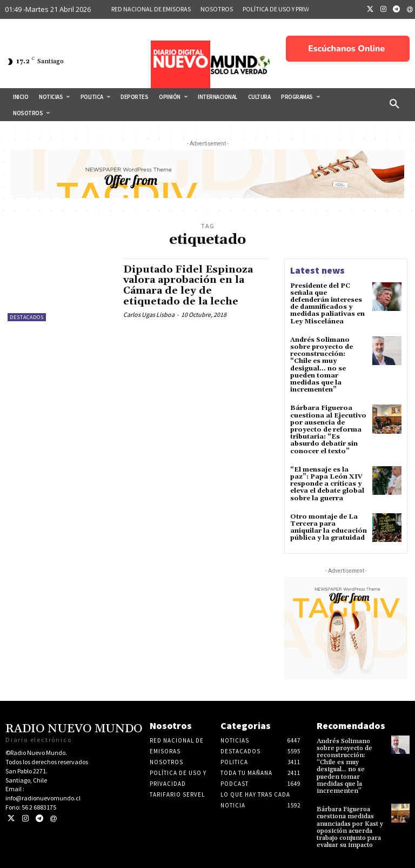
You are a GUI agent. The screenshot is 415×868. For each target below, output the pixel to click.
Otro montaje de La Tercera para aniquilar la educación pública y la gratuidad (329, 527)
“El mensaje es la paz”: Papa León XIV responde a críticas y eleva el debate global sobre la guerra (327, 483)
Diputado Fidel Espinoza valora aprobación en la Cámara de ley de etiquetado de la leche (188, 286)
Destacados (27, 317)
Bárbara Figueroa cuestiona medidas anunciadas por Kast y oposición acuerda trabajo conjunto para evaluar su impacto (350, 827)
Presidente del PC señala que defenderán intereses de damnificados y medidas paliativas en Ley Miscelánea (327, 304)
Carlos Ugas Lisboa (149, 314)
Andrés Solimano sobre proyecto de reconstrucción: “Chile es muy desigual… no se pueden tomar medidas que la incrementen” (322, 365)
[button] (394, 104)
